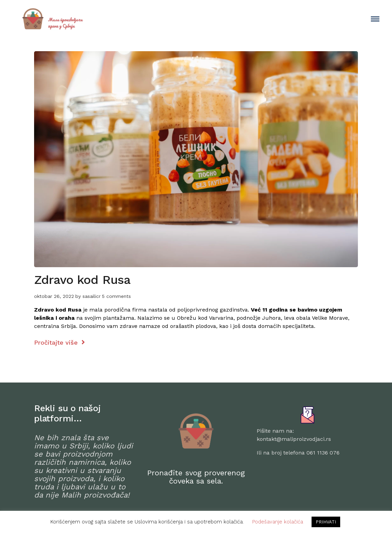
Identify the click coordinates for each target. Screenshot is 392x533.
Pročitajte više (59, 342)
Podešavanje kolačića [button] (278, 522)
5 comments (116, 296)
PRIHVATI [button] (326, 522)
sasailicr (92, 296)
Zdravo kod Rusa (82, 280)
